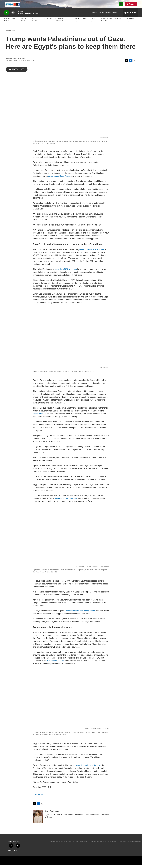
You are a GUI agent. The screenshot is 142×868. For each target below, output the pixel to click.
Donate (133, 6)
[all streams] (131, 16)
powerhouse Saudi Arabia (60, 179)
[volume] (13, 16)
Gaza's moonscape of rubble (92, 253)
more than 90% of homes (66, 272)
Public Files (122, 845)
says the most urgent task (66, 501)
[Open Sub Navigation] (44, 25)
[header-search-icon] (122, 6)
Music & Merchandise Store (111, 23)
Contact (94, 22)
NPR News (35, 23)
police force (38, 417)
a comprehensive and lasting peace (80, 614)
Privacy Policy (113, 845)
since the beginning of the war (89, 769)
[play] (6, 16)
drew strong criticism (56, 664)
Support (131, 22)
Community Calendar (61, 23)
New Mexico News (9, 23)
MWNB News (23, 23)
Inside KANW (81, 22)
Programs (47, 22)
